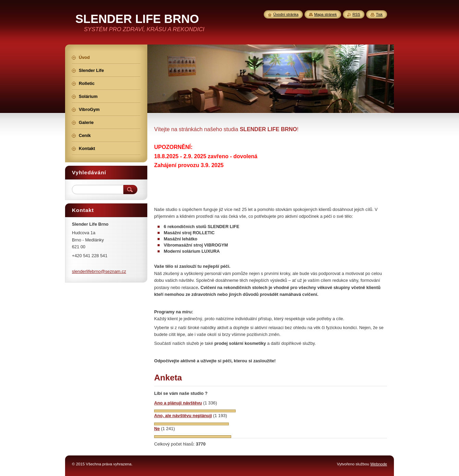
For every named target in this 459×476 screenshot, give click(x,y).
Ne (157, 429)
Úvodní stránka (286, 14)
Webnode (379, 464)
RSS (356, 14)
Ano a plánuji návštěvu (178, 403)
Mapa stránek (325, 14)
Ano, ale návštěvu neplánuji (183, 416)
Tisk (379, 14)
